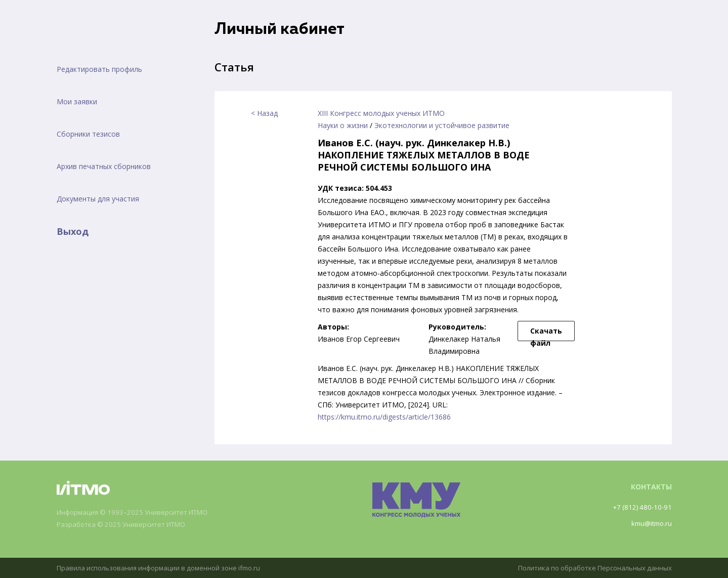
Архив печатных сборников (104, 166)
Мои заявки (77, 101)
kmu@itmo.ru (650, 523)
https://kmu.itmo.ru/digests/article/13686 (384, 417)
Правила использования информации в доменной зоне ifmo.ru (164, 568)
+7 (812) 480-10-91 (640, 507)
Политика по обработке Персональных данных (590, 568)
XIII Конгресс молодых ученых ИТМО (381, 113)
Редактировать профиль (99, 69)
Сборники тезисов (88, 134)
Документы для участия (98, 199)
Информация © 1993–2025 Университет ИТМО (138, 512)
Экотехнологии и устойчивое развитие (442, 125)
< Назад (264, 113)
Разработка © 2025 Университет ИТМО (126, 525)
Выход (73, 231)
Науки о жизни (343, 125)
